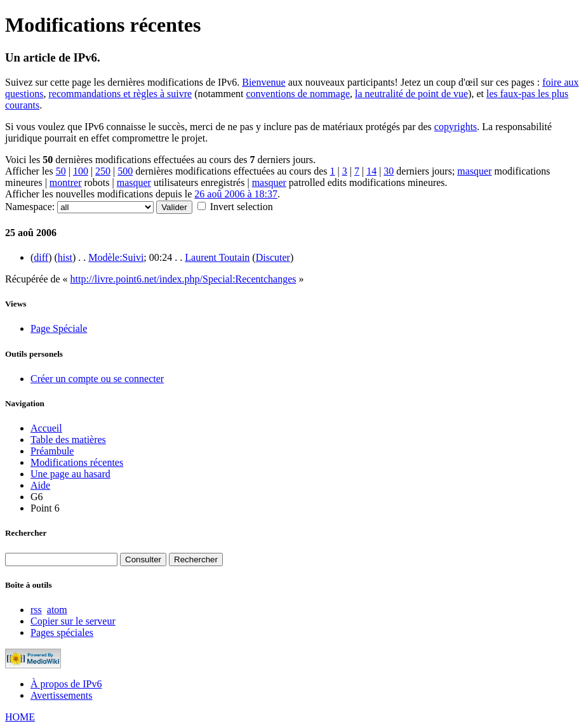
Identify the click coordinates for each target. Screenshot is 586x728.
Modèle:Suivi (116, 257)
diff (41, 257)
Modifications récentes (77, 462)
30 (389, 171)
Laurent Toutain (217, 257)
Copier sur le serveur (73, 621)
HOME (20, 717)
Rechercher (26, 533)
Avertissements (61, 695)
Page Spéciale (59, 328)
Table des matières (68, 440)
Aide (40, 485)
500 (125, 171)
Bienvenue (263, 82)
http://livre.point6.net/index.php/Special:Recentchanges (183, 279)
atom (57, 610)
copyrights (456, 127)
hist (65, 257)
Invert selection (242, 207)
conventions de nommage (298, 94)
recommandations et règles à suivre (120, 94)
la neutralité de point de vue (411, 94)
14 (371, 171)
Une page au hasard (70, 474)
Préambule (52, 451)
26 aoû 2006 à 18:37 (236, 194)
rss (36, 610)
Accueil (46, 428)
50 (61, 171)
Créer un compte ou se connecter (97, 379)
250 (103, 171)
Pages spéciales (62, 632)
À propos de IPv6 (66, 684)
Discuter (273, 257)
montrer (66, 182)
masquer (474, 171)
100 (81, 171)
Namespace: (30, 207)
